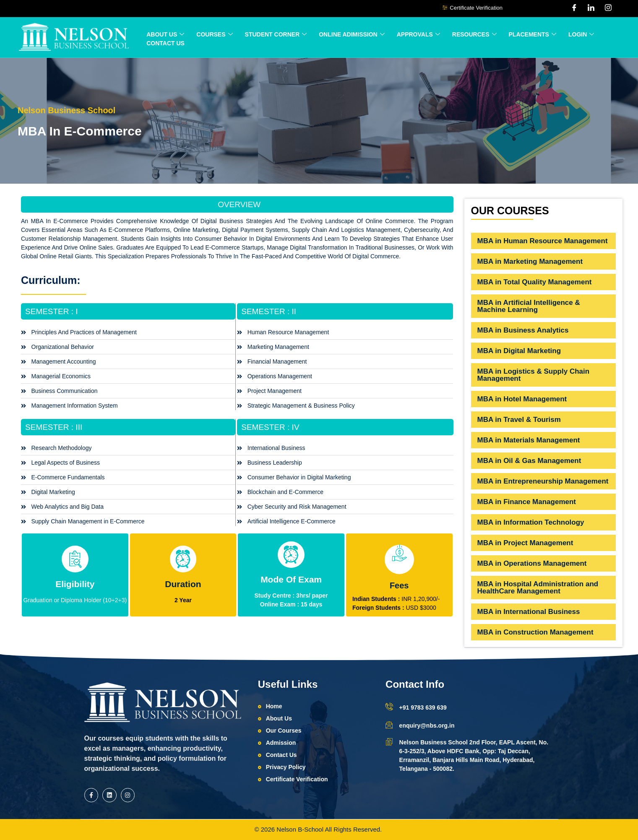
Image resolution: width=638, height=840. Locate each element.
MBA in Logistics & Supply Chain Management (534, 375)
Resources (474, 35)
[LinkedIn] (591, 8)
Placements (533, 35)
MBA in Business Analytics (523, 330)
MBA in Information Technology (531, 522)
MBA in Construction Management (535, 632)
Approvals (418, 35)
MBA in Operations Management (532, 563)
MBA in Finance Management (527, 502)
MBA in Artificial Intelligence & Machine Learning (529, 306)
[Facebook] (574, 8)
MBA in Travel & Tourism (519, 420)
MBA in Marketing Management (530, 261)
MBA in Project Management (525, 543)
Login (581, 35)
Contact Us (165, 43)
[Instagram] (608, 8)
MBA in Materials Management (529, 440)
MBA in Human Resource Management (543, 241)
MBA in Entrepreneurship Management (543, 481)
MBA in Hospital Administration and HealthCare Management (538, 588)
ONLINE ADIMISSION (352, 35)
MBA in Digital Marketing (519, 351)
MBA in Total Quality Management (535, 282)
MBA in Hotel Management (522, 399)
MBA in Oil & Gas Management (529, 461)
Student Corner (276, 35)
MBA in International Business (529, 612)
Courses (214, 35)
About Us (165, 35)
